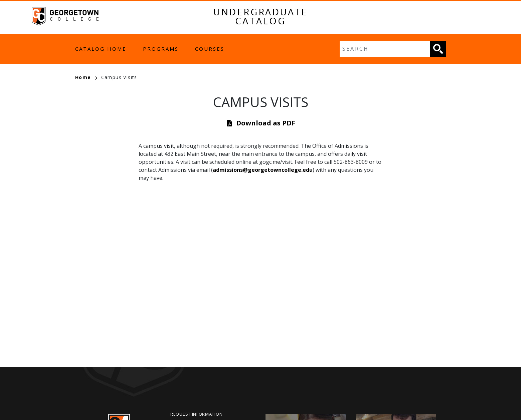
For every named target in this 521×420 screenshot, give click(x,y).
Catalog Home (101, 49)
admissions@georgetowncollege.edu (263, 170)
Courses (210, 49)
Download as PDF (266, 123)
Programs (161, 49)
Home (86, 77)
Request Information (196, 414)
